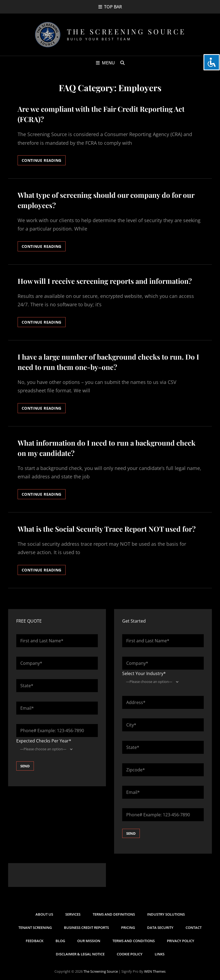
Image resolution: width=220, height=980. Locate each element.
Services (73, 914)
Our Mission (89, 941)
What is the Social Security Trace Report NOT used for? (107, 529)
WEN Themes (155, 971)
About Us (44, 914)
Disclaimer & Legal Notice (80, 954)
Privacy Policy (181, 941)
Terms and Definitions (114, 914)
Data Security (160, 928)
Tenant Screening (35, 928)
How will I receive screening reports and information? (105, 281)
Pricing (128, 928)
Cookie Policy (130, 954)
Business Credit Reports (86, 928)
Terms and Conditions (134, 941)
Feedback (35, 941)
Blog (60, 941)
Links (160, 954)
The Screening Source (127, 32)
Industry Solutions (166, 914)
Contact (194, 928)
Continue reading (44, 161)
